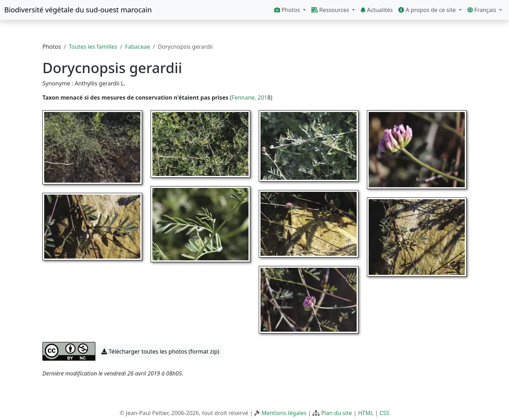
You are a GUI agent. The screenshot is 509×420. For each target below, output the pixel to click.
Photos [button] (288, 10)
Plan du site (336, 413)
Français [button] (482, 10)
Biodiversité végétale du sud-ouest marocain (78, 10)
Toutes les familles (93, 47)
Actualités (377, 10)
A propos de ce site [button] (428, 10)
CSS (385, 413)
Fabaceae (138, 47)
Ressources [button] (331, 10)
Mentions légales (284, 413)
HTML (366, 413)
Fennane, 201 (249, 97)
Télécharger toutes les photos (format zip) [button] (160, 351)
